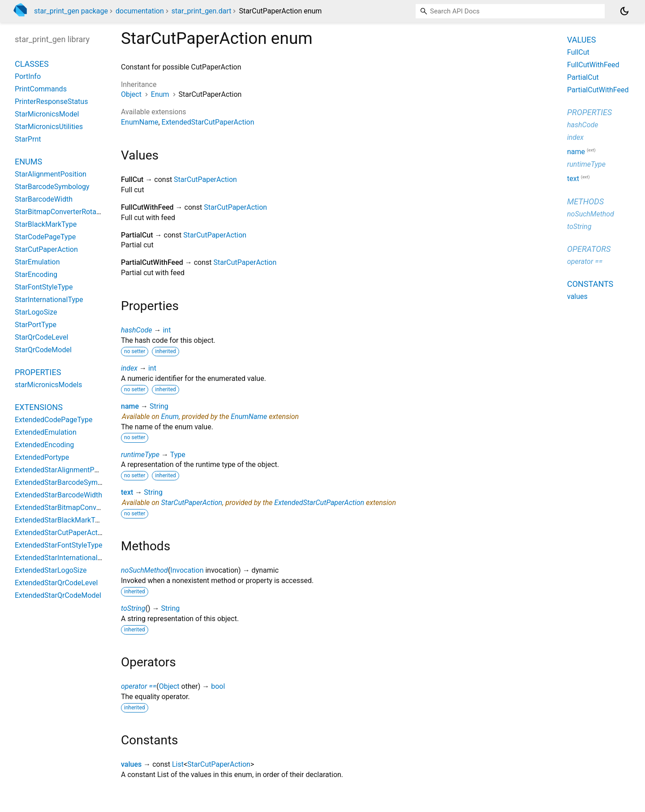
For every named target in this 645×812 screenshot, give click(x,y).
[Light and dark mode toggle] (624, 11)
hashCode (136, 330)
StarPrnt (28, 139)
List (178, 764)
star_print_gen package (71, 11)
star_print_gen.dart (202, 11)
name (130, 406)
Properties (38, 372)
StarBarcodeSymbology (52, 187)
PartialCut (583, 77)
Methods (585, 201)
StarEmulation (37, 262)
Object (131, 94)
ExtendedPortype (42, 457)
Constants (590, 284)
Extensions (39, 407)
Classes (32, 64)
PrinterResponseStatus (51, 101)
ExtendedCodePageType (54, 420)
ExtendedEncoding (44, 445)
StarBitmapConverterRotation (62, 212)
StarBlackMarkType (46, 224)
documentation (140, 11)
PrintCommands (41, 89)
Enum (160, 94)
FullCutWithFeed (593, 65)
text (127, 492)
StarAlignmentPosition (51, 174)
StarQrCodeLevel (41, 337)
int (167, 330)
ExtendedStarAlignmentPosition (65, 470)
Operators (589, 249)
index (129, 368)
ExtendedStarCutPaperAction (208, 122)
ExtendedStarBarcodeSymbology (67, 482)
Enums (28, 162)
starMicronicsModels (48, 385)
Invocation (187, 570)
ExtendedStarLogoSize (51, 570)
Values (581, 40)
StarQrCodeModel (43, 350)
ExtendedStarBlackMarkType (60, 520)
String (159, 406)
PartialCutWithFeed (598, 90)
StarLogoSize (36, 312)
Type (178, 455)
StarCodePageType (45, 237)
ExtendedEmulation (46, 432)
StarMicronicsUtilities (49, 127)
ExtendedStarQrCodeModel (58, 595)
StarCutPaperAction (205, 179)
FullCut (578, 52)
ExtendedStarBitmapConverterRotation (76, 507)
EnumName (140, 122)
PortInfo (28, 76)
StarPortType (36, 325)
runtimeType (140, 455)
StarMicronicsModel (47, 114)
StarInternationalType (49, 300)
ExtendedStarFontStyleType (59, 545)
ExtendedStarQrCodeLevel (56, 583)
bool (218, 686)
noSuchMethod (144, 570)
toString (133, 608)
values (131, 764)
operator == (139, 686)
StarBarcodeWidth (44, 199)
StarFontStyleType (44, 287)
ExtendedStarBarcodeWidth (58, 495)
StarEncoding (36, 274)
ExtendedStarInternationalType (64, 558)
